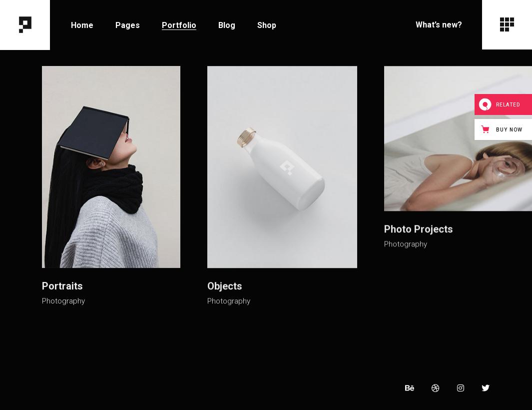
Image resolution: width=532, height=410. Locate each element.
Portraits (62, 283)
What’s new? (439, 25)
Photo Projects (415, 230)
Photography (63, 298)
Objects (223, 284)
